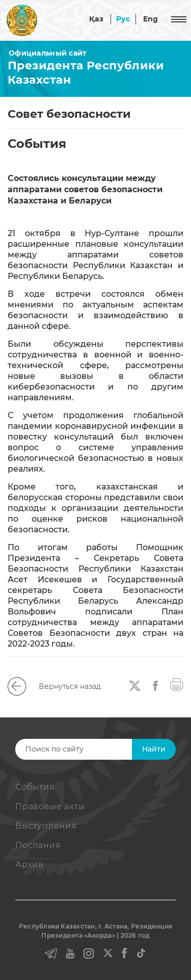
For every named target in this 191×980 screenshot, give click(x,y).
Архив (30, 865)
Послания (38, 845)
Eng (151, 19)
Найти (154, 749)
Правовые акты (50, 806)
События (35, 787)
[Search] (94, 749)
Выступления (46, 826)
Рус (123, 19)
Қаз (96, 19)
